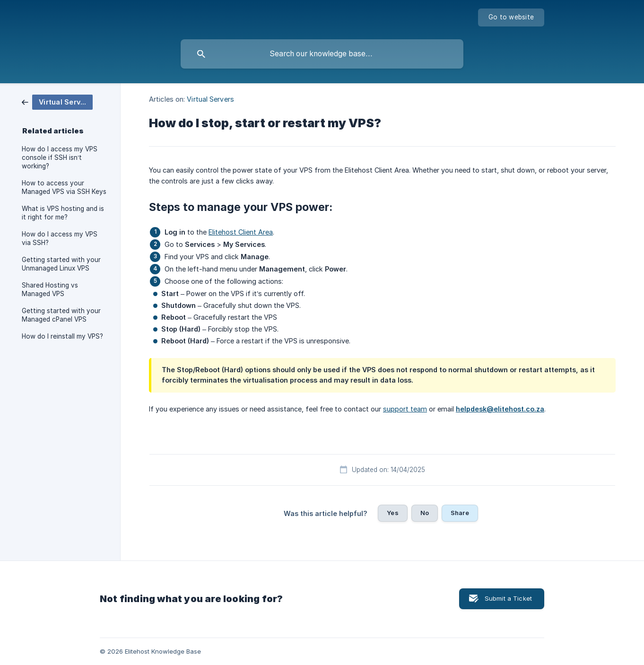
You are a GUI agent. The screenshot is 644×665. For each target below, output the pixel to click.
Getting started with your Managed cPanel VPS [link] (61, 315)
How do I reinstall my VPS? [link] (62, 336)
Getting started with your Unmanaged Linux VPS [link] (61, 264)
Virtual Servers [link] (210, 99)
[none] (511, 17)
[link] (57, 101)
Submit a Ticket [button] (508, 598)
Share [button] (460, 513)
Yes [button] (392, 513)
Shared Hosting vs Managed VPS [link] (50, 289)
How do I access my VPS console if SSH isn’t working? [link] (60, 157)
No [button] (425, 513)
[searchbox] (322, 54)
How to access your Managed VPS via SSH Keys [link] (64, 187)
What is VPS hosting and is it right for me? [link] (63, 213)
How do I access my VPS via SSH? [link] (60, 238)
